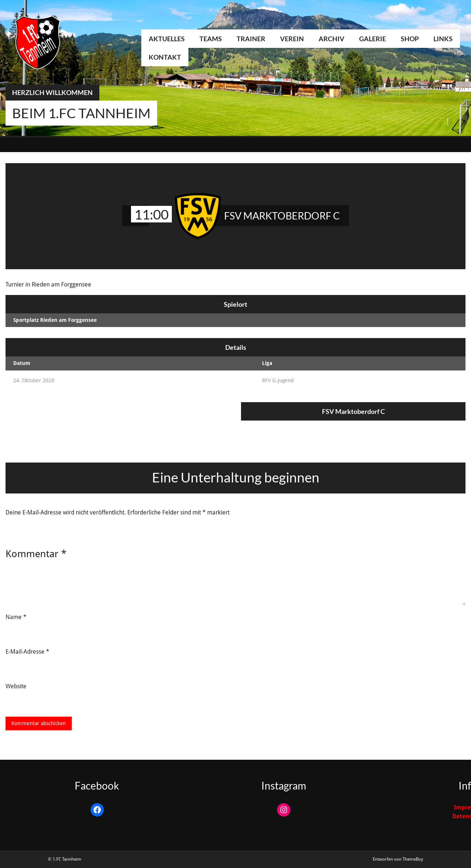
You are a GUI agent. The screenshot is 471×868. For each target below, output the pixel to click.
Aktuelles (167, 39)
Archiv (332, 39)
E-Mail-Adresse (27, 652)
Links (443, 39)
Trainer (251, 39)
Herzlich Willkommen (52, 92)
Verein (292, 39)
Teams (211, 39)
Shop (410, 39)
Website (16, 686)
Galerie (373, 39)
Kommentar (36, 554)
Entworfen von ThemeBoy (398, 859)
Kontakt (165, 57)
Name (16, 617)
